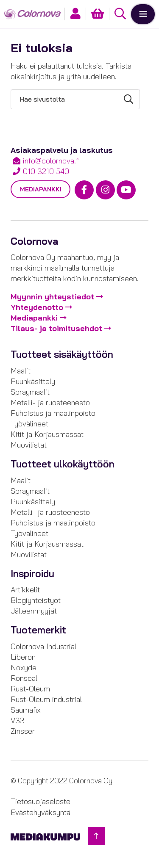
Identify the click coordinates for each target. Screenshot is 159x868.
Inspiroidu (32, 574)
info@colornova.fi (51, 161)
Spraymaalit (30, 392)
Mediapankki (41, 189)
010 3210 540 (46, 171)
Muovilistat (29, 445)
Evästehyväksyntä (40, 812)
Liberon (23, 657)
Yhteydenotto (37, 307)
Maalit (21, 371)
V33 (18, 720)
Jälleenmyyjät (34, 611)
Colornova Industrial (43, 646)
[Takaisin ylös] (96, 836)
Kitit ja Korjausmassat (47, 434)
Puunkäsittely (33, 381)
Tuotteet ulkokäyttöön (63, 464)
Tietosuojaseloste (40, 801)
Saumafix (26, 710)
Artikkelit (25, 590)
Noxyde (24, 668)
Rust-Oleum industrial (46, 699)
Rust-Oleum (30, 689)
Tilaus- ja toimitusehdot (56, 328)
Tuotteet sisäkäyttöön (62, 354)
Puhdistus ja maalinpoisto (53, 413)
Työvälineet (29, 424)
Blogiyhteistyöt (36, 600)
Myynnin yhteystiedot (52, 297)
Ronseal (24, 678)
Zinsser (23, 731)
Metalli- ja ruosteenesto (50, 402)
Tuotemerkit (38, 630)
